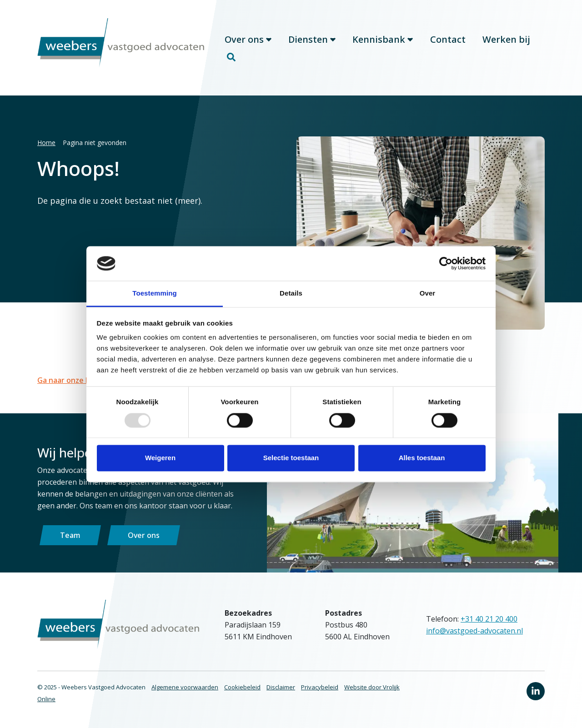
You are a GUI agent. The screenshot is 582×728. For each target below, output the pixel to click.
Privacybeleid (320, 687)
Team (70, 535)
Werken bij (506, 39)
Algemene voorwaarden (185, 687)
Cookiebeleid (242, 687)
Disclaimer (281, 687)
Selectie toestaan (291, 458)
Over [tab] (428, 294)
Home (46, 143)
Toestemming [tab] (155, 294)
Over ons (248, 39)
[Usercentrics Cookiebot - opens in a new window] (446, 263)
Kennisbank (383, 39)
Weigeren (160, 458)
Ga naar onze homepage (80, 380)
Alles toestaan (422, 458)
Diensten (312, 39)
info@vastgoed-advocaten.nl (474, 631)
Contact (448, 39)
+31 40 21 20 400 (489, 619)
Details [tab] (291, 294)
